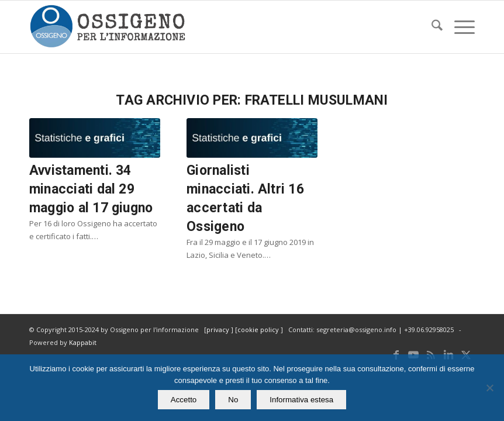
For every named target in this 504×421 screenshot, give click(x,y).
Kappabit (83, 342)
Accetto (184, 400)
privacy (219, 329)
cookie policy (259, 329)
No (233, 400)
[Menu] (459, 27)
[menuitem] (431, 27)
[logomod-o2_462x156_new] (107, 27)
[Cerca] (431, 27)
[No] (489, 388)
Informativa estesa (301, 400)
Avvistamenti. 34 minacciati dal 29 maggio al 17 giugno (91, 189)
